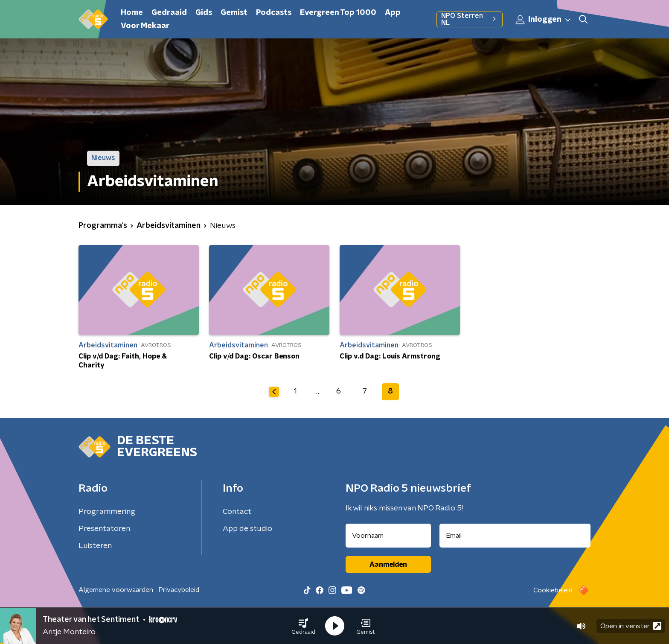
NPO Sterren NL (470, 19)
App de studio (247, 529)
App (393, 13)
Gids (204, 13)
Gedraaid (169, 13)
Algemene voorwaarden (116, 590)
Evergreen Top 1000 (338, 13)
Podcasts (274, 13)
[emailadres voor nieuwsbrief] (515, 536)
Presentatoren (104, 529)
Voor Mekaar (145, 26)
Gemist (234, 13)
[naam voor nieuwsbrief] (388, 536)
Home (132, 13)
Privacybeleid (179, 590)
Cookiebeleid (553, 590)
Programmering (107, 512)
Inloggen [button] (544, 20)
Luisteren (95, 546)
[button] (303, 626)
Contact (237, 512)
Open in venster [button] (631, 626)
